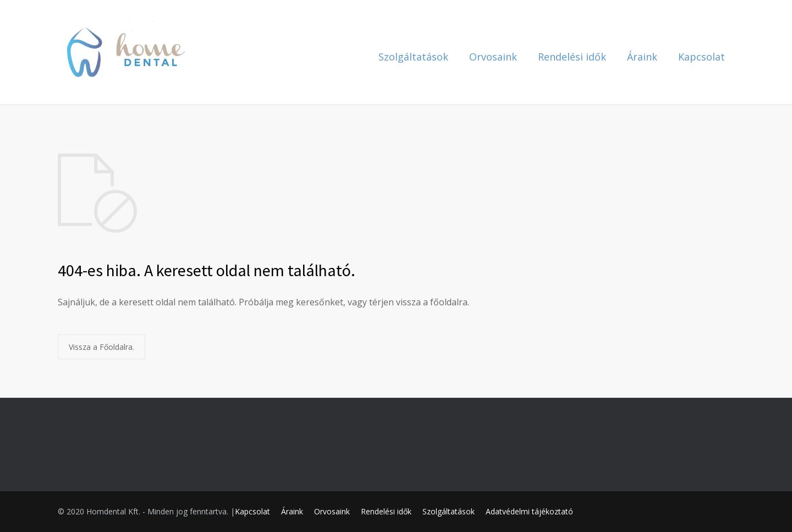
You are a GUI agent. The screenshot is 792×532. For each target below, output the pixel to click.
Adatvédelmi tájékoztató (529, 511)
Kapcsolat (702, 57)
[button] (769, 15)
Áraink (642, 57)
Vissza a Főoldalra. (101, 347)
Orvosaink (493, 57)
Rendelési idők (572, 57)
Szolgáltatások (413, 57)
